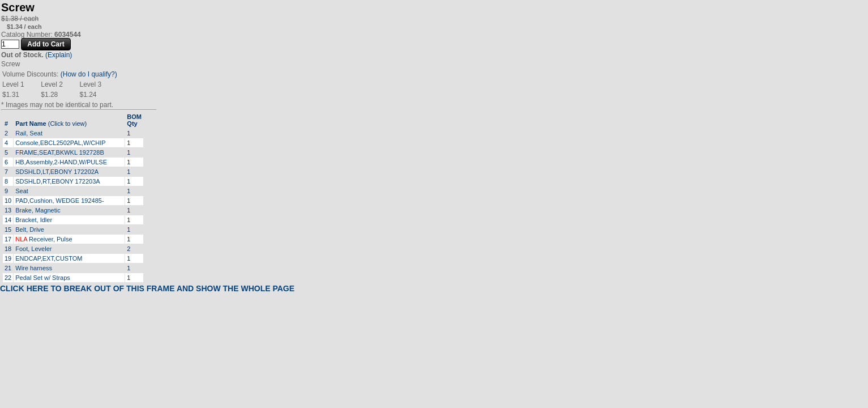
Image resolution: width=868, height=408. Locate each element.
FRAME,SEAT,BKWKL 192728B (60, 152)
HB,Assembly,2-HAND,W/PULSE (61, 162)
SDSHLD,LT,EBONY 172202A (57, 172)
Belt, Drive (30, 229)
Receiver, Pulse (44, 239)
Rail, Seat (29, 133)
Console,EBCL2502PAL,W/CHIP (60, 143)
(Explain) (59, 55)
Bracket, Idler (34, 220)
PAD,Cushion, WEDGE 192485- (59, 201)
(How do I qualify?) (89, 74)
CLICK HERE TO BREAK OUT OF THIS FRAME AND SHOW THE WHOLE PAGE (147, 288)
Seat (22, 191)
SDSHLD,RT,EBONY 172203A (57, 181)
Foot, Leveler (33, 249)
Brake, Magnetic (38, 210)
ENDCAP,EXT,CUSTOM (49, 258)
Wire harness (34, 268)
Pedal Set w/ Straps (43, 278)
